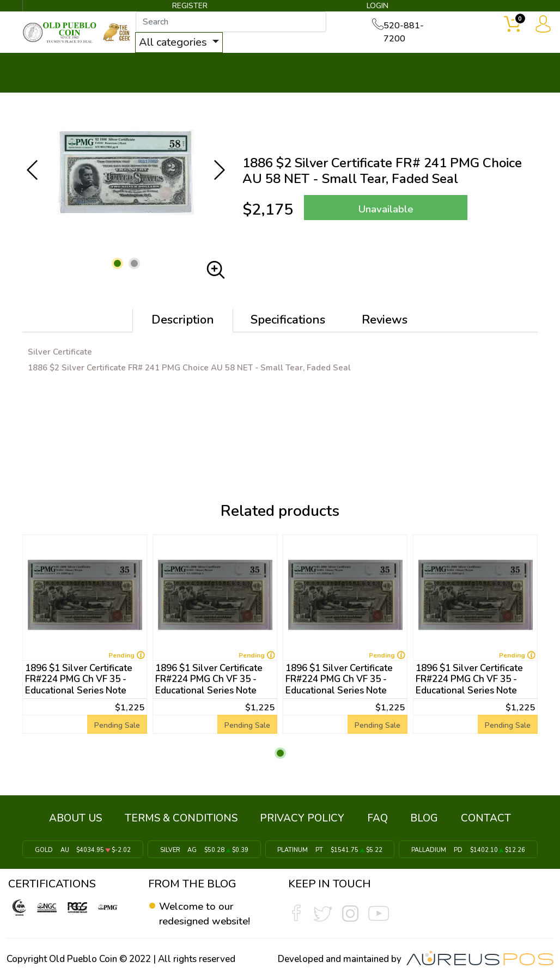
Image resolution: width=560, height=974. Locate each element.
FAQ (375, 818)
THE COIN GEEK (336, 74)
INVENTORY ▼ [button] (130, 66)
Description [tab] (183, 321)
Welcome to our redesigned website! (208, 911)
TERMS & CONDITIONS (189, 818)
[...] (239, 23)
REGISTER (190, 8)
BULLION (54, 66)
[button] (117, 264)
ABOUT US (89, 818)
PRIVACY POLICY (305, 818)
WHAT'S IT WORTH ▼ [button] (239, 66)
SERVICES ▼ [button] (430, 66)
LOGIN (376, 8)
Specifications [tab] (288, 321)
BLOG (416, 818)
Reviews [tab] (385, 321)
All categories (182, 43)
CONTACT (504, 66)
